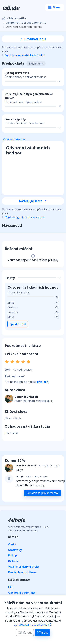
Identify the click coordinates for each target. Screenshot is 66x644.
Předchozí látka (33, 39)
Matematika (18, 18)
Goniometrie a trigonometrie (26, 23)
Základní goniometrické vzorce (25, 217)
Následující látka (33, 201)
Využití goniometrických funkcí (25, 55)
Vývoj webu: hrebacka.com (23, 530)
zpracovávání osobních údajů (33, 625)
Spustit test (18, 324)
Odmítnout (25, 633)
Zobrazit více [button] (14, 139)
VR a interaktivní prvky (24, 567)
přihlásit (43, 382)
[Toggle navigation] (55, 7)
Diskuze (14, 561)
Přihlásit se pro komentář (43, 493)
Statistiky (15, 550)
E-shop (13, 555)
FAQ (11, 587)
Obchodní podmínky (22, 593)
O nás (12, 544)
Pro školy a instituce (22, 572)
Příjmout (42, 633)
